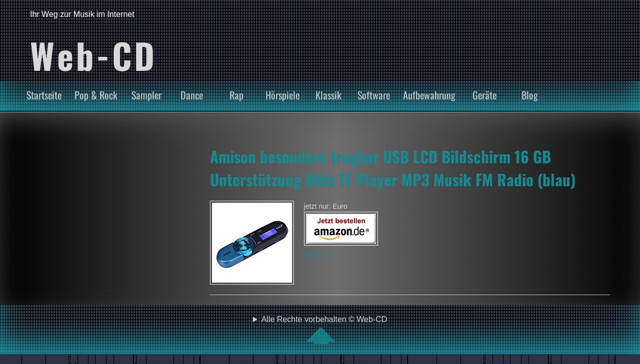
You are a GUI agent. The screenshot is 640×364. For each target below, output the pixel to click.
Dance (192, 95)
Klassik (328, 95)
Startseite (44, 95)
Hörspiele (282, 95)
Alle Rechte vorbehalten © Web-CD (324, 330)
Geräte (484, 95)
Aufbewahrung (429, 95)
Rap (236, 95)
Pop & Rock (96, 95)
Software (374, 95)
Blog (530, 95)
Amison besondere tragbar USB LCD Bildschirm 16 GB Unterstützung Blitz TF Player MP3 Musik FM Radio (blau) (393, 168)
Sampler (146, 95)
